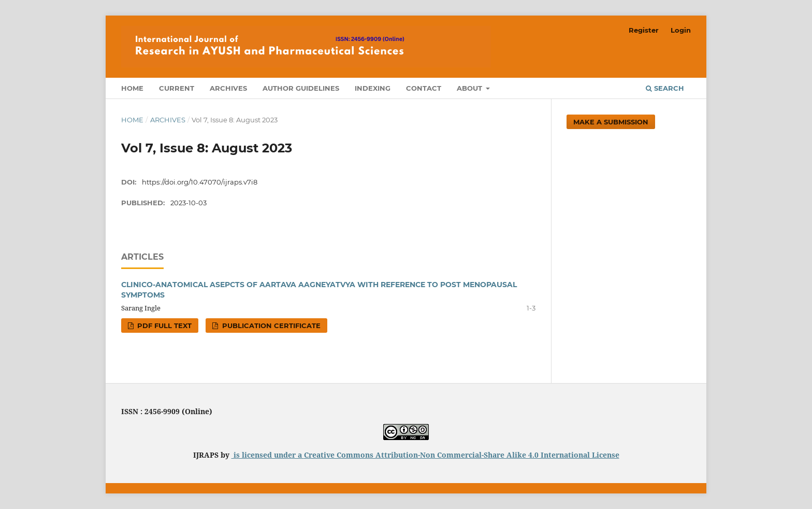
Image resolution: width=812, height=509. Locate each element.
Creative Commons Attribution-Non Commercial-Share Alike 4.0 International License (462, 455)
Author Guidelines (301, 88)
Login (681, 30)
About (470, 88)
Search (665, 88)
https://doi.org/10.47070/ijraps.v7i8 (200, 182)
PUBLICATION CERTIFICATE (270, 326)
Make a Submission (611, 122)
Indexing (373, 88)
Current (177, 88)
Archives (228, 88)
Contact (424, 88)
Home (132, 88)
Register (644, 30)
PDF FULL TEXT (163, 326)
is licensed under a (268, 455)
